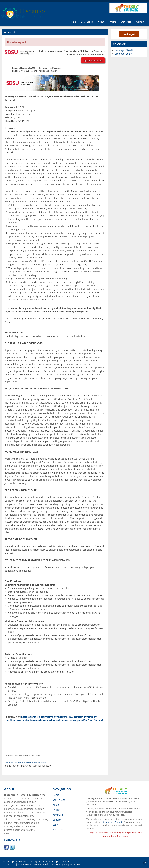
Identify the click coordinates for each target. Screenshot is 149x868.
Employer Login (123, 54)
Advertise (126, 22)
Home (73, 22)
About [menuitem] (56, 805)
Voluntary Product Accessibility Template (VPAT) (56, 864)
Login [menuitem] (56, 825)
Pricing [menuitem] (56, 810)
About (101, 22)
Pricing (113, 22)
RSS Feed (11, 864)
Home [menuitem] (56, 795)
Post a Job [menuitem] (58, 830)
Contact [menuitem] (57, 820)
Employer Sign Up (125, 50)
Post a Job (129, 34)
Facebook (6, 847)
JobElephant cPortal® (112, 822)
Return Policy (24, 864)
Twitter (12, 847)
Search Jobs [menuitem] (59, 800)
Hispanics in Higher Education (36, 861)
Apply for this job (93, 60)
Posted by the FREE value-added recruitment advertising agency (25, 763)
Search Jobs (87, 22)
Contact (140, 22)
